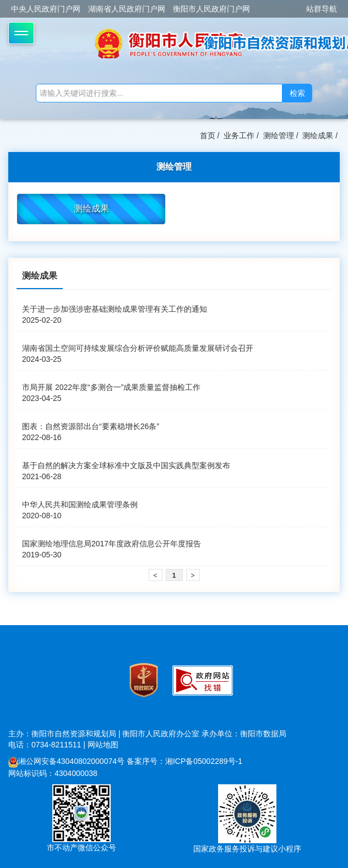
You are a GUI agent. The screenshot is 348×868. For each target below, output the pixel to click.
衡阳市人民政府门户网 (211, 9)
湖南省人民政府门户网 (127, 9)
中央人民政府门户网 (46, 9)
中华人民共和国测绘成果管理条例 (80, 504)
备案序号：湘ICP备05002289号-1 (184, 761)
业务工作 (239, 135)
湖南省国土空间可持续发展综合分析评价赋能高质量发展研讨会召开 (138, 348)
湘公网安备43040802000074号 (66, 761)
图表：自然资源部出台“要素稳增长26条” (91, 426)
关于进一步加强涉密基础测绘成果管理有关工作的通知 (115, 309)
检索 (297, 93)
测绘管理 (279, 135)
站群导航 (322, 9)
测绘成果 (318, 135)
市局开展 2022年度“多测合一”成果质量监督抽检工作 (111, 387)
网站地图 (103, 745)
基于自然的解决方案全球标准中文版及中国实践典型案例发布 (126, 465)
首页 (208, 135)
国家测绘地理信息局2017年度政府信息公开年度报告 (112, 544)
